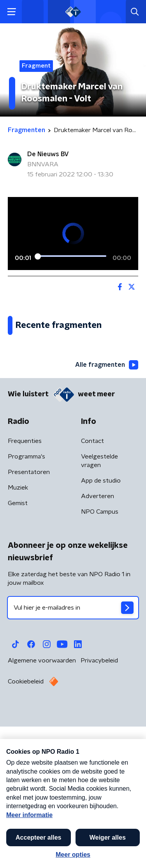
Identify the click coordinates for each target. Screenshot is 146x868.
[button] (132, 854)
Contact (92, 587)
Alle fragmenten (107, 511)
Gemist (18, 650)
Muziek (18, 634)
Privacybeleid (99, 807)
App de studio (101, 627)
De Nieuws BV (48, 154)
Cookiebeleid (26, 828)
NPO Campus (100, 658)
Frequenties (25, 587)
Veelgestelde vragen (99, 607)
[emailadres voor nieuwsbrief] (73, 754)
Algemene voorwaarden (42, 807)
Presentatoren (29, 619)
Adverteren (98, 643)
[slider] (72, 256)
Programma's (26, 603)
